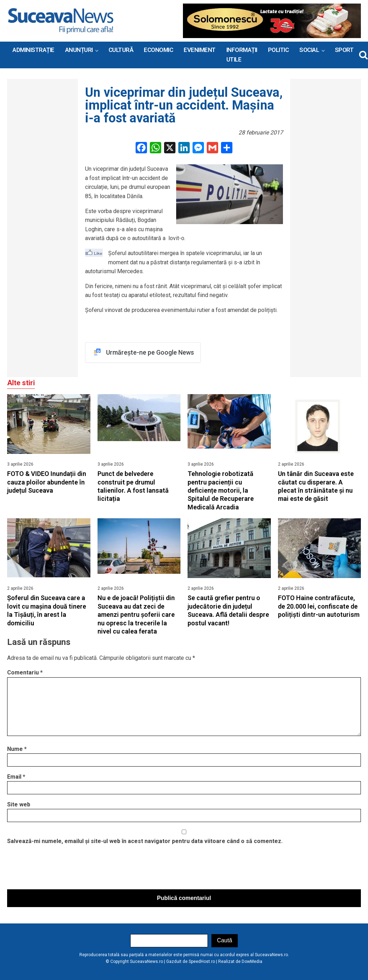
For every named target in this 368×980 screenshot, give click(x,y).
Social (309, 50)
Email (16, 777)
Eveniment (200, 50)
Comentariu (25, 672)
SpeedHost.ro (202, 962)
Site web (19, 804)
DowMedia (252, 962)
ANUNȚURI (79, 50)
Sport (344, 50)
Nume (17, 749)
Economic (158, 50)
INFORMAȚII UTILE (242, 55)
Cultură (121, 50)
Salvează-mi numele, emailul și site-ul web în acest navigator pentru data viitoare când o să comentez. (145, 841)
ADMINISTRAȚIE (33, 50)
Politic (278, 50)
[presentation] (61, 869)
